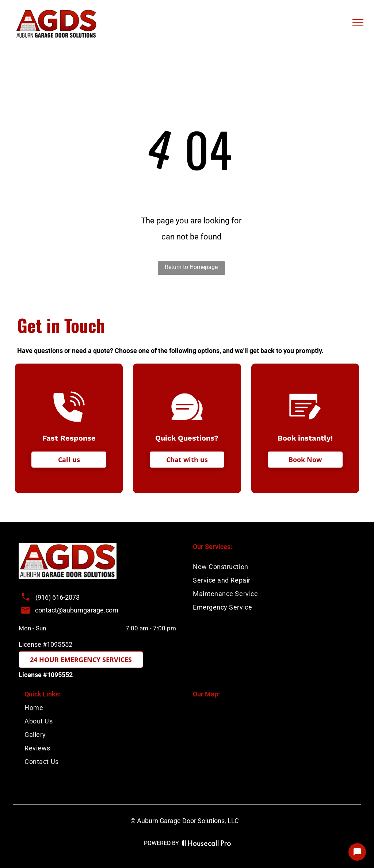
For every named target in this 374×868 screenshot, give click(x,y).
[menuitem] (103, 708)
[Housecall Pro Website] (207, 844)
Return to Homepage (191, 267)
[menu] (358, 22)
